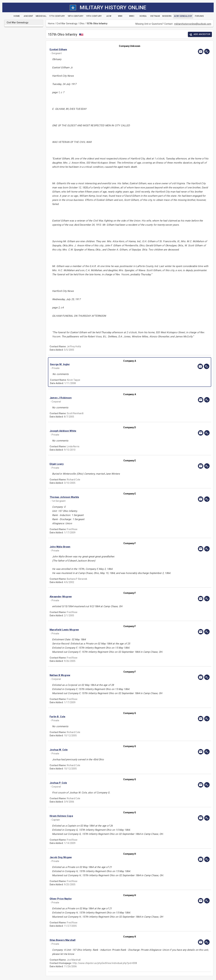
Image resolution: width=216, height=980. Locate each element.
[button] (106, 49)
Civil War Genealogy (67, 24)
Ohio (82, 24)
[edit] (207, 51)
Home (51, 24)
